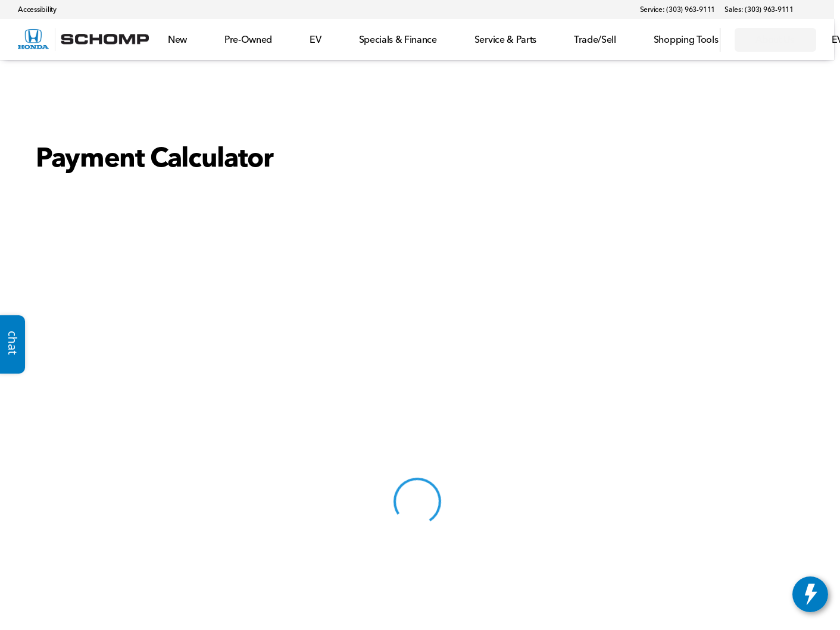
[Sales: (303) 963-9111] (759, 10)
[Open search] (696, 40)
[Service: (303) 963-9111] (677, 10)
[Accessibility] (32, 10)
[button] (820, 10)
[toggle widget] (810, 594)
